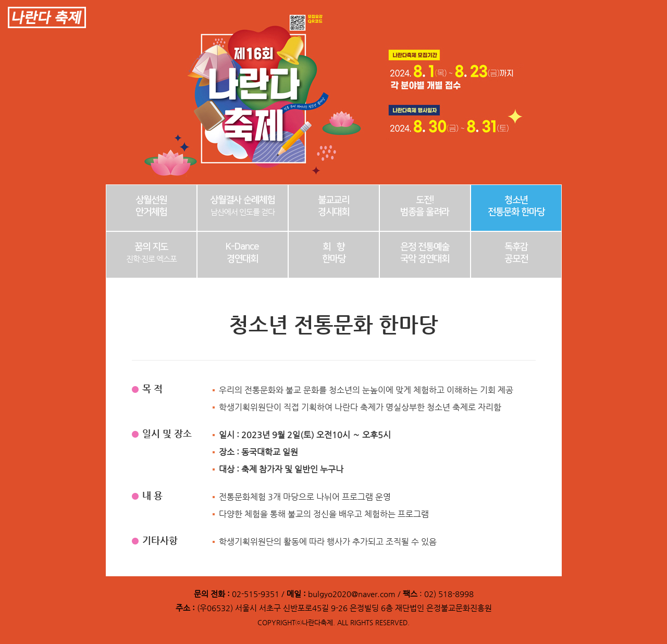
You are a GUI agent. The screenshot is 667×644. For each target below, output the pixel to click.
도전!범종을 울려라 (425, 206)
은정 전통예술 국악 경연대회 (425, 253)
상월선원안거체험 (151, 206)
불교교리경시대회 (333, 206)
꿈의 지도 (151, 253)
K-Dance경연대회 (242, 253)
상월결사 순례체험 (242, 206)
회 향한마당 (334, 253)
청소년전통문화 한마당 (516, 206)
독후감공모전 (516, 253)
